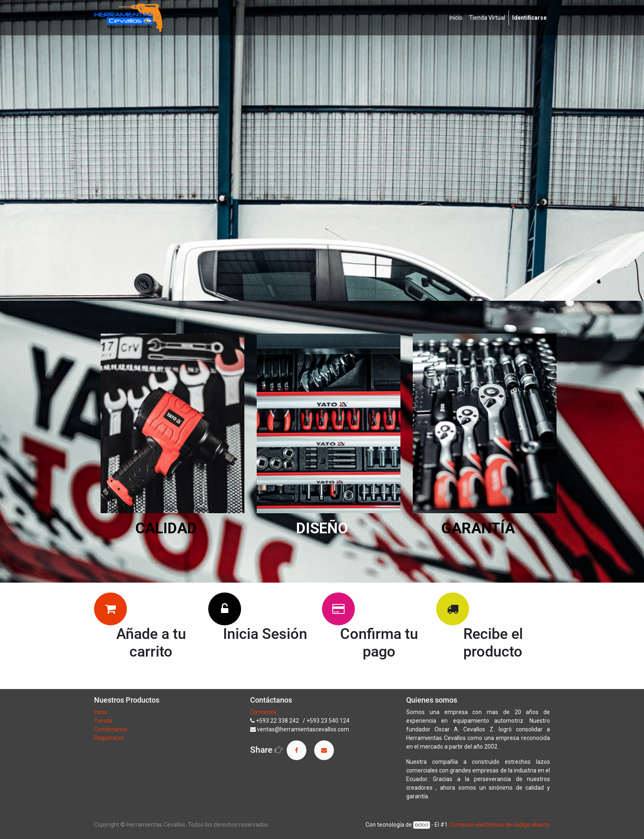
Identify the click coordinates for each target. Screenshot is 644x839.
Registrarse (109, 738)
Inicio (101, 712)
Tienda (104, 721)
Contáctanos (111, 729)
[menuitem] (456, 18)
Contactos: (264, 712)
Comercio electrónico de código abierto (499, 825)
